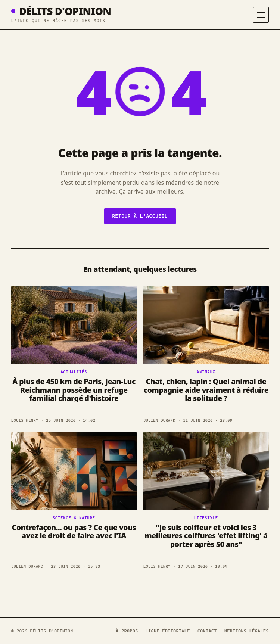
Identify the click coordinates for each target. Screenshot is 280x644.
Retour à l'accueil (140, 216)
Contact (207, 631)
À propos (127, 631)
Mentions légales (247, 631)
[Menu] (261, 15)
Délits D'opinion (61, 11)
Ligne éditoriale (168, 631)
